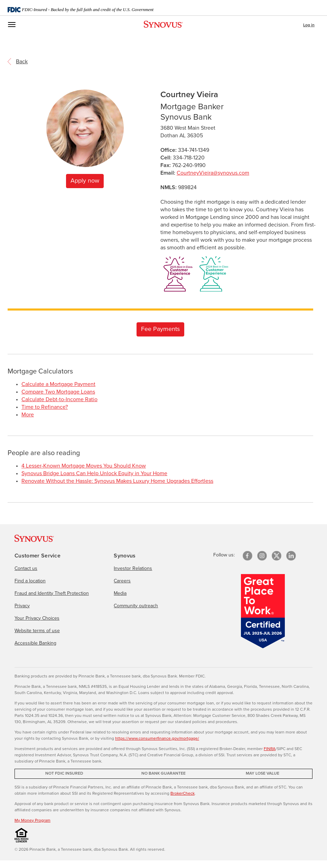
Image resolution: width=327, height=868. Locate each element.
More (28, 415)
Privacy (22, 606)
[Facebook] (247, 556)
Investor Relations (133, 569)
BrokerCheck (183, 794)
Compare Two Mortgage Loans (58, 392)
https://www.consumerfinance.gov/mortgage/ (157, 739)
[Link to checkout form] (160, 329)
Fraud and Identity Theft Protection (52, 593)
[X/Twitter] (277, 556)
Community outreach (136, 606)
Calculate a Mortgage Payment (58, 384)
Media (120, 593)
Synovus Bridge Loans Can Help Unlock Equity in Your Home (94, 473)
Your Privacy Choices (37, 618)
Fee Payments (160, 329)
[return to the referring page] (22, 61)
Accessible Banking (35, 643)
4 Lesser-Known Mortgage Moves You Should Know (84, 466)
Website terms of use (37, 631)
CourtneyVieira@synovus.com (213, 173)
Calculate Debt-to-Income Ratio (59, 399)
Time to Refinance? (45, 407)
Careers (122, 581)
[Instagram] (262, 556)
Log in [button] (309, 25)
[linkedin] (291, 556)
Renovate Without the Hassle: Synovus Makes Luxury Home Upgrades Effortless (117, 481)
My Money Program (32, 821)
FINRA (270, 749)
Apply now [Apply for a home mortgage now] (85, 181)
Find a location (30, 581)
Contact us (26, 569)
